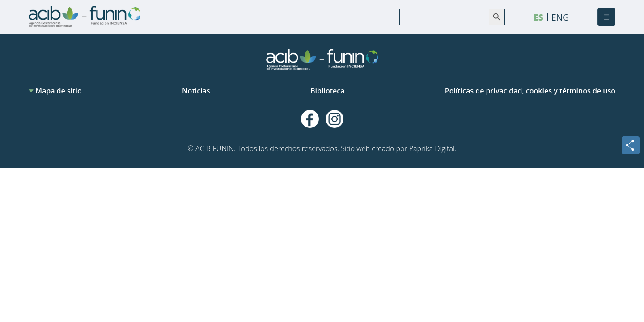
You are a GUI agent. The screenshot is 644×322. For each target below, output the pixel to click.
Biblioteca (327, 91)
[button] (606, 17)
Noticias (196, 91)
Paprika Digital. (433, 148)
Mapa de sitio (55, 91)
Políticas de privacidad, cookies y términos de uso (530, 91)
